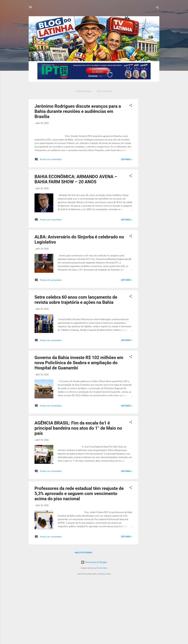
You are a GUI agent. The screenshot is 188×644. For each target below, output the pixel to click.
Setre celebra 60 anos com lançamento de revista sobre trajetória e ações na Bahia (76, 362)
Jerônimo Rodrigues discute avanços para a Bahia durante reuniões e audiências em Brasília (78, 111)
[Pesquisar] (158, 8)
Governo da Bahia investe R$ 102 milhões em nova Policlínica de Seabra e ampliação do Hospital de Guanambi (79, 425)
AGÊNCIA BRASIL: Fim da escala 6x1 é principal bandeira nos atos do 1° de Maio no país (78, 490)
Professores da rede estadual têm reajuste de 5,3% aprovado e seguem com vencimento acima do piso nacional (79, 556)
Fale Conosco (105, 91)
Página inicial (83, 91)
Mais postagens (83, 615)
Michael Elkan (102, 630)
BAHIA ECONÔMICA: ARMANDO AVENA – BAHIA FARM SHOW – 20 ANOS (76, 241)
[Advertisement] (150, 143)
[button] (131, 106)
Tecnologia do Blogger (94, 625)
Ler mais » (127, 222)
